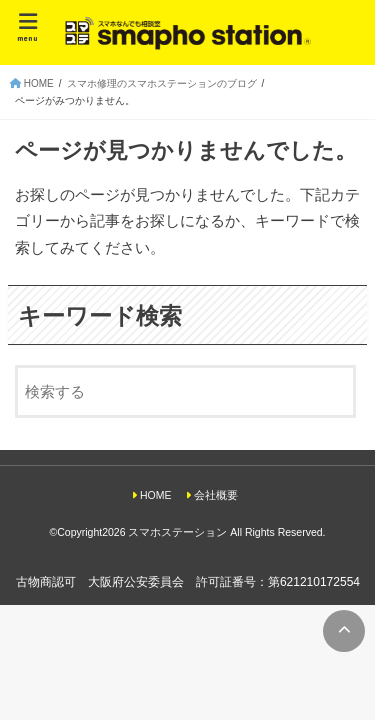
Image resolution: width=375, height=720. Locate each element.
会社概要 (216, 495)
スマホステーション (177, 532)
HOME (156, 495)
